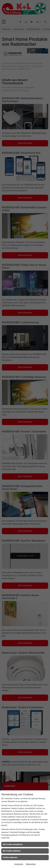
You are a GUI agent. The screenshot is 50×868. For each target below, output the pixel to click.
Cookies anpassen (10, 857)
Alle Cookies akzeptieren (13, 844)
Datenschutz (31, 864)
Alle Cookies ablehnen (12, 851)
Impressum (19, 864)
